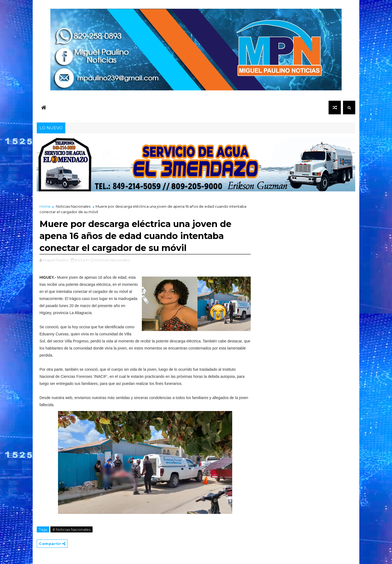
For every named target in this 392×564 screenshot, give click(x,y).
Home (45, 206)
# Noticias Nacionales (71, 529)
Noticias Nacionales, (113, 260)
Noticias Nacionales (73, 206)
